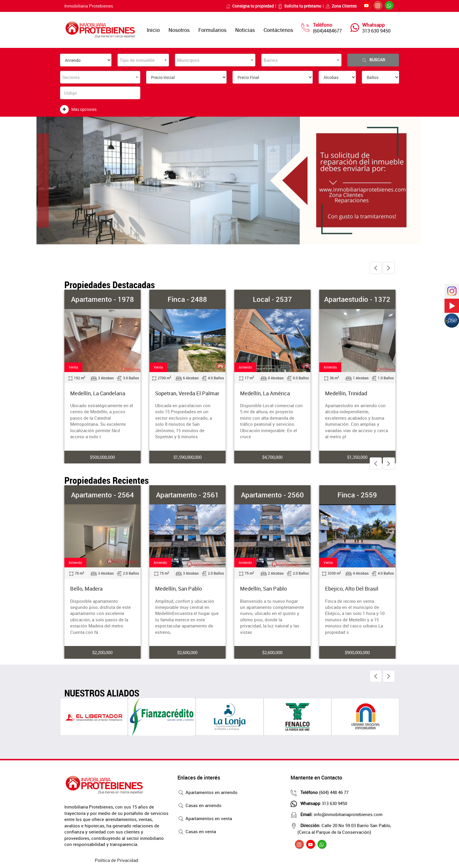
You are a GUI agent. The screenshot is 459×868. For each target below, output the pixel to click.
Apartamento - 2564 (102, 495)
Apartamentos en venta (205, 819)
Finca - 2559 (357, 495)
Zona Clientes (341, 6)
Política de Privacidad (117, 860)
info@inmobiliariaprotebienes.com (340, 814)
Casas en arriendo (199, 806)
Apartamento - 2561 (187, 495)
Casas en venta (197, 832)
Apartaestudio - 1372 (357, 299)
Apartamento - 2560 (272, 495)
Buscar (373, 60)
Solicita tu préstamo (300, 6)
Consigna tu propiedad (250, 6)
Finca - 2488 (187, 299)
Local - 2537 (272, 299)
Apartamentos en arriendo (207, 793)
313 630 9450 (376, 31)
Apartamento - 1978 (102, 299)
